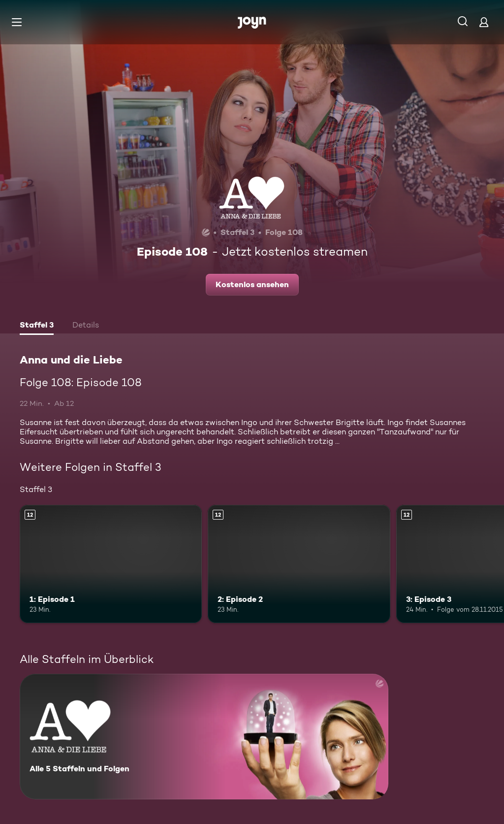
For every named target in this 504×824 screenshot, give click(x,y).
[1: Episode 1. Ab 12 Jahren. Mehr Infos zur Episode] (111, 564)
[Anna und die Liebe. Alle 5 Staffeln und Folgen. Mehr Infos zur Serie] (204, 737)
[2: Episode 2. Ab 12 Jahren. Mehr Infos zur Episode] (299, 564)
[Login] (484, 22)
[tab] (37, 326)
